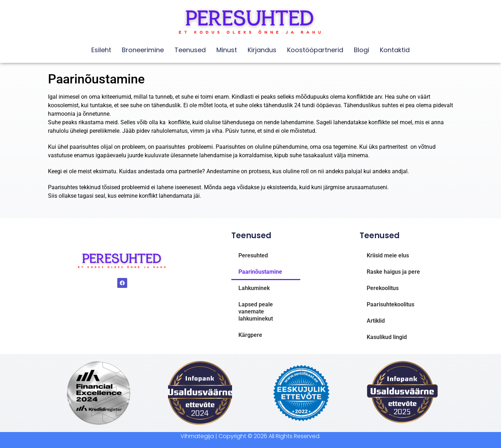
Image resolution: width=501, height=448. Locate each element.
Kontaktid (395, 50)
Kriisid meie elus (388, 255)
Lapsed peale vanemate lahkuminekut (256, 312)
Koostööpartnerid (315, 50)
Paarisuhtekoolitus (390, 304)
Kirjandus (262, 50)
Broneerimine (143, 50)
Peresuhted (253, 255)
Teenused (190, 50)
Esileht (101, 50)
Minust (227, 50)
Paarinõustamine (260, 272)
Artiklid (376, 321)
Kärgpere (250, 335)
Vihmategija (197, 436)
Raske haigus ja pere (393, 272)
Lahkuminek (254, 288)
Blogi (362, 50)
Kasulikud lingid (387, 337)
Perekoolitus (383, 288)
